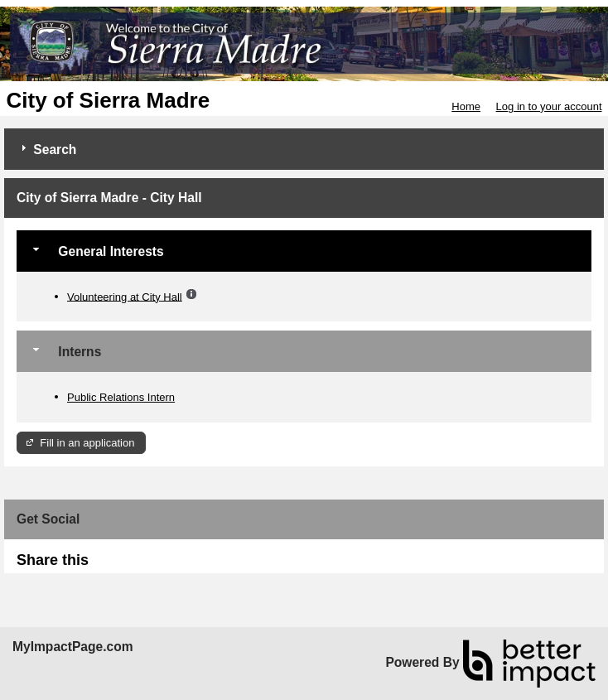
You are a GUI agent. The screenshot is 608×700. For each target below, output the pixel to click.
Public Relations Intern (121, 397)
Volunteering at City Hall (125, 296)
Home (466, 106)
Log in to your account (549, 106)
